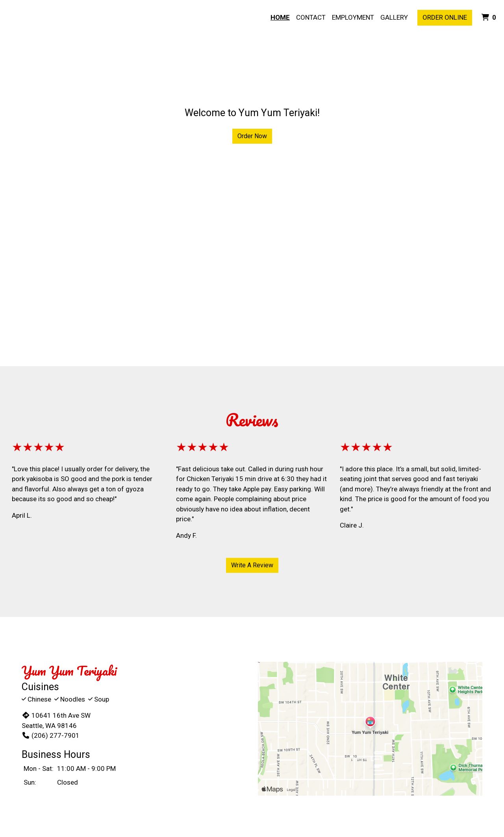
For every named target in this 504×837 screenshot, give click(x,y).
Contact (311, 17)
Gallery (394, 17)
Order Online (445, 17)
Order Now (252, 136)
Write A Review (252, 565)
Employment (353, 17)
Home (280, 17)
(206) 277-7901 (51, 735)
